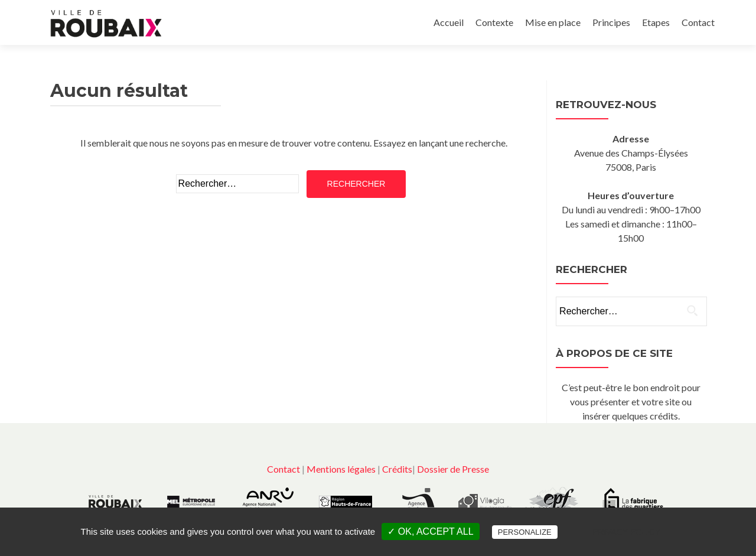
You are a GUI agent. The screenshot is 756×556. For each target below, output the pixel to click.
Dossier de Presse (453, 469)
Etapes (656, 22)
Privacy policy (626, 532)
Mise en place (553, 22)
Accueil (449, 22)
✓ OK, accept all (430, 531)
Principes (611, 22)
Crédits (397, 469)
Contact (698, 22)
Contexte (494, 22)
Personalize (525, 532)
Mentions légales (341, 469)
